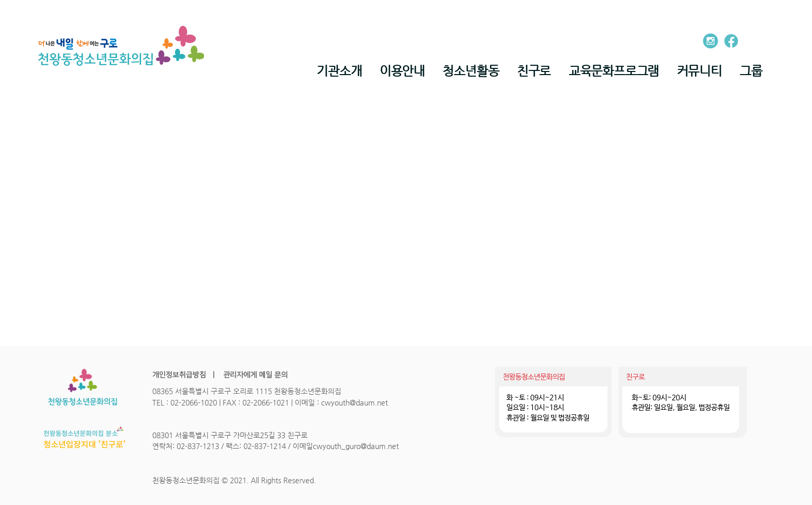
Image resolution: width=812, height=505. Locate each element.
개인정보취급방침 (179, 375)
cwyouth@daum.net (354, 402)
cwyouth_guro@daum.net (356, 446)
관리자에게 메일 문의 (255, 375)
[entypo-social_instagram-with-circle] (711, 41)
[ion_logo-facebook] (731, 41)
